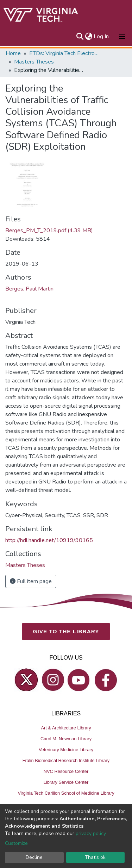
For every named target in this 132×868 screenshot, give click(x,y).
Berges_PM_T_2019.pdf (49, 231)
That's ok (95, 857)
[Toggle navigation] (122, 36)
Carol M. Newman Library (66, 739)
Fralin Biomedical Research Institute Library (66, 760)
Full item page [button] (31, 581)
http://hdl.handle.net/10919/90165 (49, 540)
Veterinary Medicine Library (66, 750)
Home (13, 53)
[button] (89, 36)
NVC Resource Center (66, 771)
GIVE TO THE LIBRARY (66, 631)
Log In (102, 36)
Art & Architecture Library (66, 728)
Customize (16, 843)
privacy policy (91, 833)
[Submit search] (80, 36)
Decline (34, 857)
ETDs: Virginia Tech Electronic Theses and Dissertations (64, 53)
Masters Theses (34, 62)
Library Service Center (66, 782)
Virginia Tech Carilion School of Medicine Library (66, 793)
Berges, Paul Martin (29, 289)
